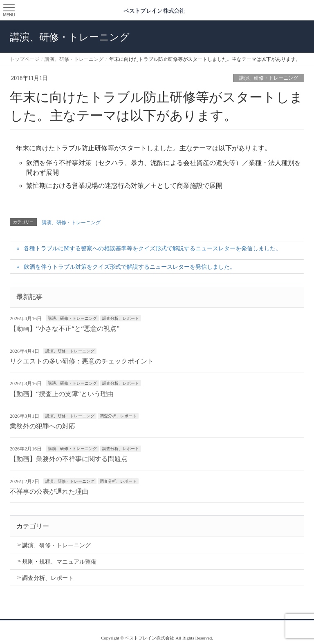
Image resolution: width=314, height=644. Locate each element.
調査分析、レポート (121, 318)
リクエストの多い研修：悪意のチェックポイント (82, 361)
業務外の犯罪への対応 (43, 426)
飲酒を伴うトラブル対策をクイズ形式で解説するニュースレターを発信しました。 (130, 267)
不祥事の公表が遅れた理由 (49, 491)
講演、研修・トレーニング (269, 78)
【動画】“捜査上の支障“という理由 (62, 394)
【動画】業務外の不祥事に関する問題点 (69, 459)
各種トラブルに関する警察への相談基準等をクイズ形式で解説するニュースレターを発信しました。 (153, 248)
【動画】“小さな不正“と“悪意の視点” (65, 329)
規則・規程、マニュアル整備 (59, 562)
